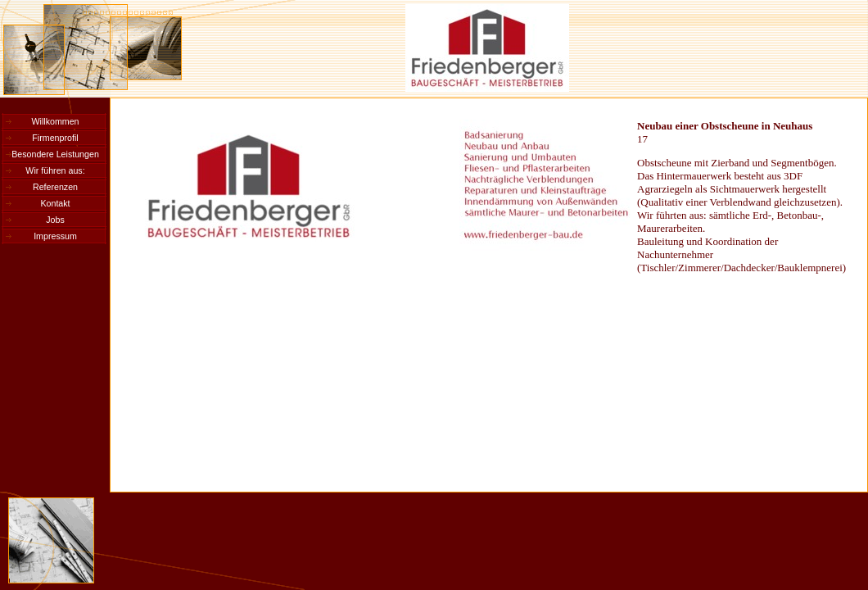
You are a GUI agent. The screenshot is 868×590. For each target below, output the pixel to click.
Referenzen (55, 187)
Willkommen (55, 121)
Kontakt (55, 203)
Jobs (55, 220)
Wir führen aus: (55, 170)
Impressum (55, 236)
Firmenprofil (55, 138)
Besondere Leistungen (55, 154)
